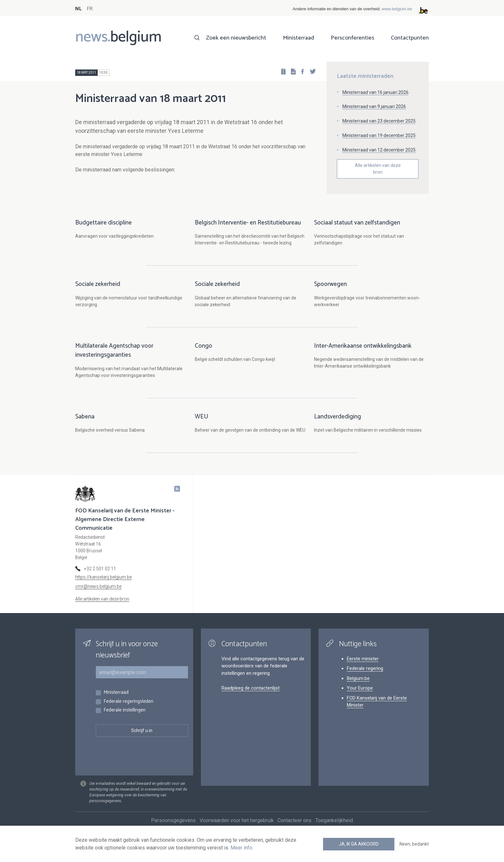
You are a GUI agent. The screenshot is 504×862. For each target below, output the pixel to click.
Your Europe (360, 695)
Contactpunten (410, 38)
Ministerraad (298, 38)
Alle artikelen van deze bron (378, 169)
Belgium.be (358, 685)
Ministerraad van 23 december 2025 (379, 121)
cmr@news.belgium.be (98, 593)
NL (78, 9)
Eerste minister (363, 665)
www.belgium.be (397, 9)
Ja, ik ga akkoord (359, 844)
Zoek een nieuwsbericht (236, 38)
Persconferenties (352, 38)
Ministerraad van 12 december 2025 (379, 150)
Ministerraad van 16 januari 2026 (375, 92)
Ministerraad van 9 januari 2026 (374, 106)
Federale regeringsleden (128, 708)
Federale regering (365, 675)
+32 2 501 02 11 (100, 575)
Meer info (241, 848)
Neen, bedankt (414, 844)
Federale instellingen (125, 717)
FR (90, 9)
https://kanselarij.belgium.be (104, 584)
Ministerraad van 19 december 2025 (379, 135)
